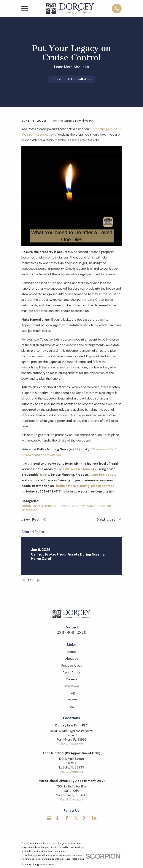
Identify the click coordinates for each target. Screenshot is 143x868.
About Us (72, 659)
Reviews (71, 700)
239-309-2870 (71, 633)
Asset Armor (71, 672)
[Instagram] (85, 818)
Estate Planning (32, 506)
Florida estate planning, (72, 486)
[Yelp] (58, 818)
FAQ (72, 707)
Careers (72, 679)
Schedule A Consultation (72, 79)
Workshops (71, 686)
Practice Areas (72, 665)
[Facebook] (67, 818)
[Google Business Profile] (49, 818)
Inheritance (29, 510)
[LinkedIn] (94, 818)
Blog (72, 693)
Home (71, 652)
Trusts (44, 475)
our (30, 463)
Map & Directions (71, 744)
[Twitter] (76, 818)
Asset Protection (102, 475)
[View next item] (38, 580)
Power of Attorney (72, 506)
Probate (51, 506)
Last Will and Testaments (77, 469)
